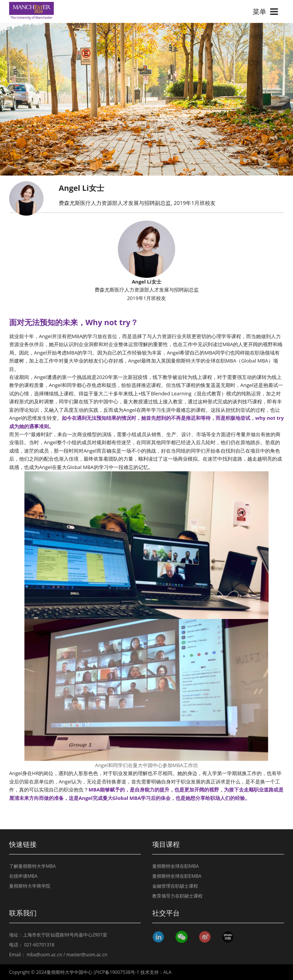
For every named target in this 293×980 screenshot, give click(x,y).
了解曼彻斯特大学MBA (32, 866)
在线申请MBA (23, 876)
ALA (167, 972)
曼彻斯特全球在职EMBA (177, 876)
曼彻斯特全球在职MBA (175, 866)
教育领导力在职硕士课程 (177, 896)
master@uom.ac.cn (87, 955)
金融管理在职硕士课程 (175, 886)
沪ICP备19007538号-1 (116, 972)
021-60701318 (39, 945)
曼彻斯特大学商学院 (30, 886)
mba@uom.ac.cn (44, 955)
